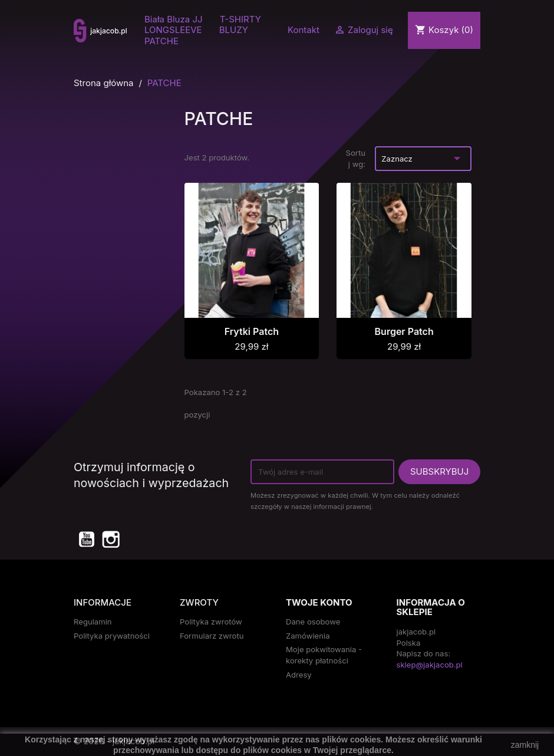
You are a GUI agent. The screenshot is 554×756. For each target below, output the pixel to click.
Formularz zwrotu (212, 636)
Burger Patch (404, 331)
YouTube (86, 539)
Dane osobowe (313, 622)
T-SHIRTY (240, 19)
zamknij (525, 745)
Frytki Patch (252, 331)
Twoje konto (319, 602)
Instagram (110, 539)
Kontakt (304, 30)
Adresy (299, 675)
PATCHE (161, 41)
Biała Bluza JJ (174, 19)
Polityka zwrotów (211, 622)
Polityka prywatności (112, 636)
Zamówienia (308, 636)
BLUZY (234, 30)
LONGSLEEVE (173, 30)
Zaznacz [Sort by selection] (423, 158)
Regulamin (93, 622)
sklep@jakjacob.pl (430, 665)
